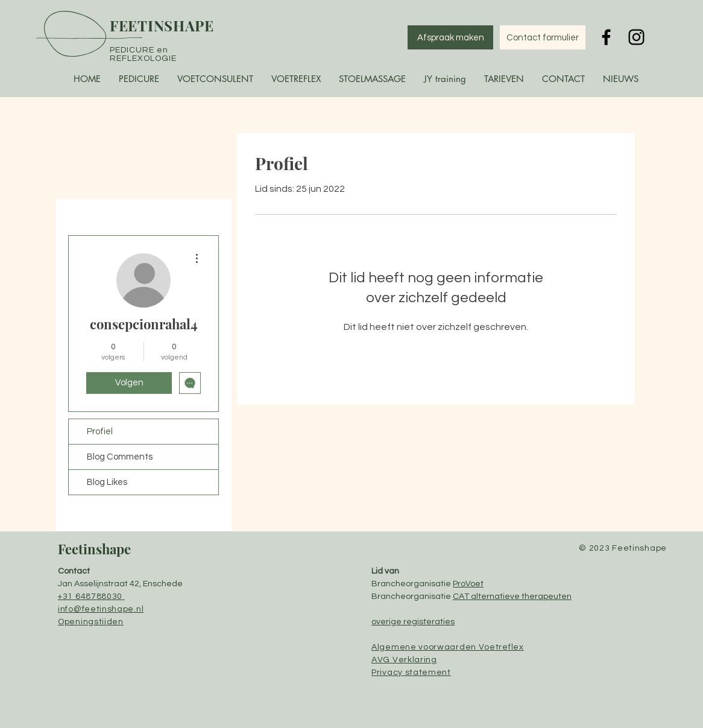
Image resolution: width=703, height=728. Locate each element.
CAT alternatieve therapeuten (512, 597)
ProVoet (468, 584)
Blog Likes (107, 482)
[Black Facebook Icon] (606, 37)
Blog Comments (120, 457)
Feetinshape (94, 549)
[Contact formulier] (543, 37)
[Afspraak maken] (450, 37)
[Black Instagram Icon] (636, 37)
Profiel (100, 432)
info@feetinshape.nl (101, 609)
